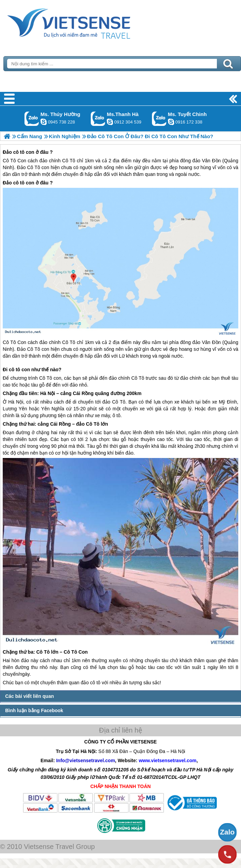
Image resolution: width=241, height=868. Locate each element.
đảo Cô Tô (114, 402)
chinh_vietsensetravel (171, 122)
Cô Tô (9, 342)
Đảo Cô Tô (29, 349)
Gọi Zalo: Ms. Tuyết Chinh (159, 119)
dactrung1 (44, 122)
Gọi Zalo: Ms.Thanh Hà (98, 119)
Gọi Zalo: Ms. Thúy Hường (32, 119)
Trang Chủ (86, 22)
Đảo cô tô (14, 183)
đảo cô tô (91, 683)
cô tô (14, 370)
